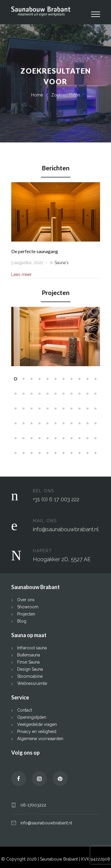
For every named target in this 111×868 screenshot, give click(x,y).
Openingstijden (32, 717)
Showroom (28, 606)
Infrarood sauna (32, 647)
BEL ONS (44, 490)
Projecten (26, 613)
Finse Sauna (28, 661)
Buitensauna (29, 654)
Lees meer (21, 274)
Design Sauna (30, 669)
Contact (25, 710)
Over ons (26, 599)
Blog (22, 621)
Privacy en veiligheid (37, 731)
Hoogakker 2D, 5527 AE (62, 559)
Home (37, 95)
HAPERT (42, 550)
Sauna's (62, 263)
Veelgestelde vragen (37, 724)
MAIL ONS (45, 520)
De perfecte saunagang (35, 251)
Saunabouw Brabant (59, 859)
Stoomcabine (30, 676)
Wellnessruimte (32, 683)
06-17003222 (33, 804)
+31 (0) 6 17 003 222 (56, 499)
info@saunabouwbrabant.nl (66, 529)
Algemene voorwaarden (40, 738)
